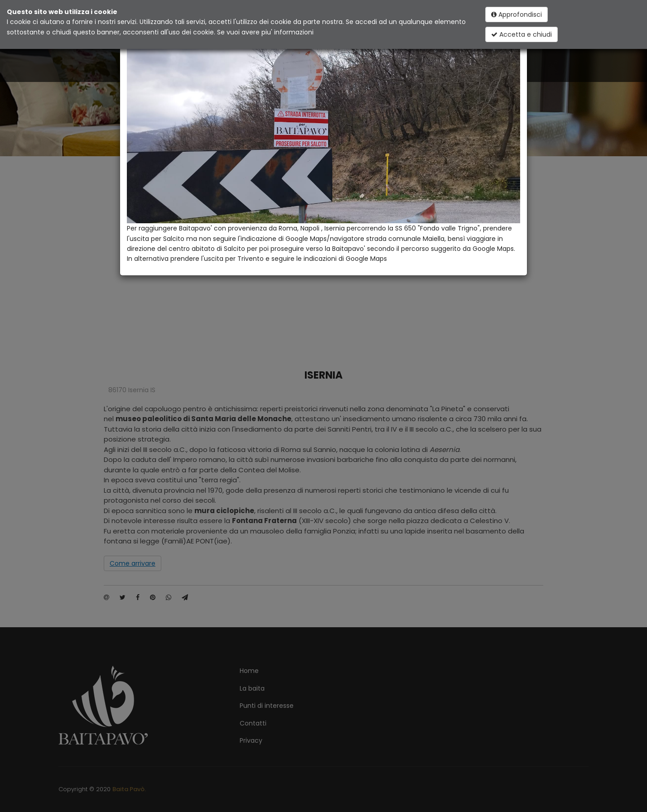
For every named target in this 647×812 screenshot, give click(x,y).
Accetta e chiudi (521, 34)
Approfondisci (517, 14)
